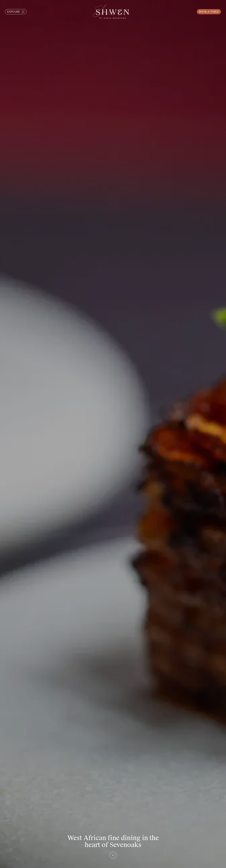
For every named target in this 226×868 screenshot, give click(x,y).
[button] (16, 12)
